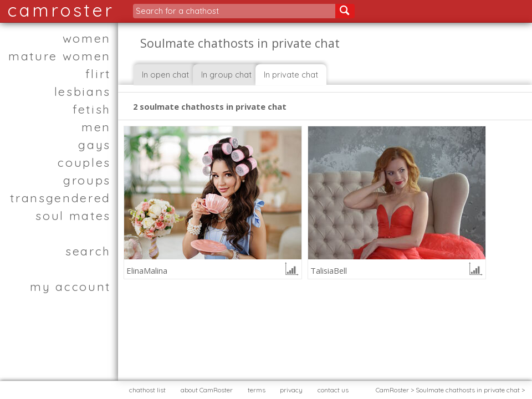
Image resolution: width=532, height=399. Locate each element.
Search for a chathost (177, 11)
